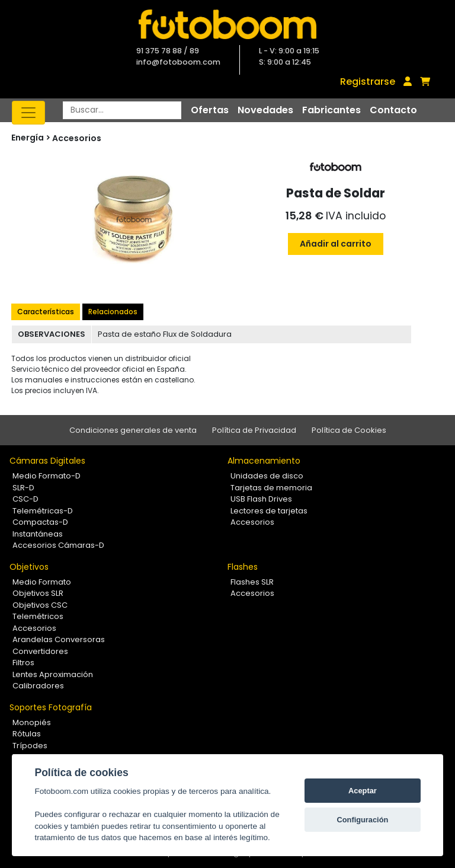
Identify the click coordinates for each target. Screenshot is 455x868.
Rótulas (27, 734)
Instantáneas (38, 534)
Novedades (265, 110)
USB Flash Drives (261, 499)
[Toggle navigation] (28, 113)
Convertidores (40, 651)
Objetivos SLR (38, 593)
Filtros (23, 663)
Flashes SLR (252, 582)
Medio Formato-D (47, 476)
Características (46, 312)
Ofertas (210, 110)
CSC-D (25, 499)
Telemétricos (38, 616)
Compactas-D (40, 522)
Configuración (363, 820)
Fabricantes (331, 110)
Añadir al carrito (336, 244)
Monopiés (32, 722)
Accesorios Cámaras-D (58, 545)
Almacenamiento (264, 461)
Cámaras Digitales (47, 461)
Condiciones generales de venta (133, 430)
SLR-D (23, 488)
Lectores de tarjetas (269, 511)
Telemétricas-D (43, 511)
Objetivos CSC (40, 605)
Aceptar (363, 791)
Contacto (393, 110)
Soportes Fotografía (51, 707)
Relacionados (113, 312)
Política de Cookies (349, 430)
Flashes (243, 567)
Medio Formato (42, 582)
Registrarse (368, 82)
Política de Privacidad (254, 430)
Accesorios (77, 138)
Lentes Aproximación (53, 674)
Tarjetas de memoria (271, 488)
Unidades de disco (267, 476)
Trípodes (30, 746)
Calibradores (38, 686)
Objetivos (29, 567)
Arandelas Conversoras (59, 639)
